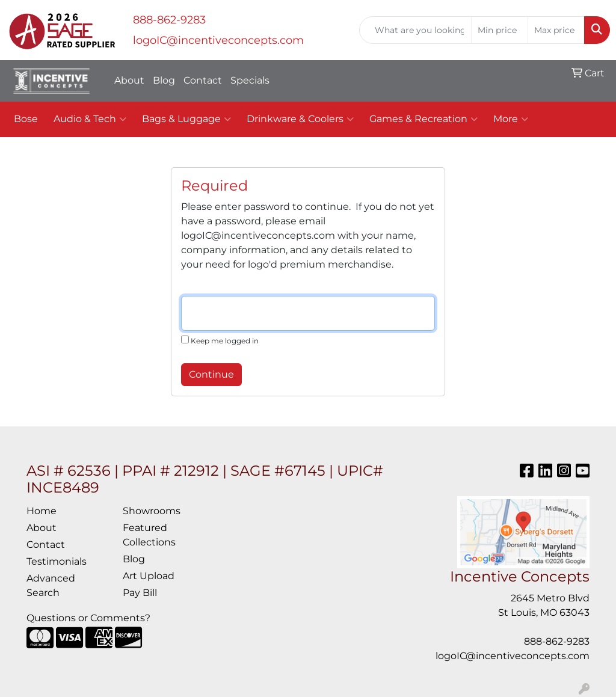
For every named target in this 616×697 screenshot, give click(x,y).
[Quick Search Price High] (556, 30)
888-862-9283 (169, 20)
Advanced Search (51, 585)
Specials (250, 80)
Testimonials (57, 561)
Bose (26, 119)
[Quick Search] (415, 30)
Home (42, 511)
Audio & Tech (90, 119)
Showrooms (152, 511)
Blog (164, 80)
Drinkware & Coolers (300, 119)
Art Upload (149, 576)
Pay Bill (140, 593)
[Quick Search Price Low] (500, 30)
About (129, 80)
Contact (203, 80)
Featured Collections (149, 535)
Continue (211, 374)
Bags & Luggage (186, 119)
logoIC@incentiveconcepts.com (218, 40)
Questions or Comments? (88, 618)
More (511, 119)
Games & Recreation (423, 119)
